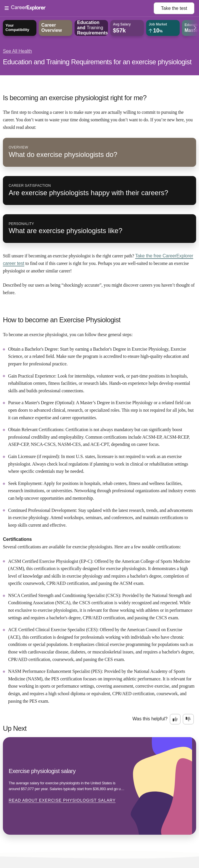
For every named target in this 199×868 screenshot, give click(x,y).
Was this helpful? (150, 719)
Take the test (174, 8)
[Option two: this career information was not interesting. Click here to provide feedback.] (188, 719)
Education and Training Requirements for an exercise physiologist (97, 62)
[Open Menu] (79, 8)
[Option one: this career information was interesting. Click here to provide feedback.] (175, 719)
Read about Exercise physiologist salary (62, 800)
